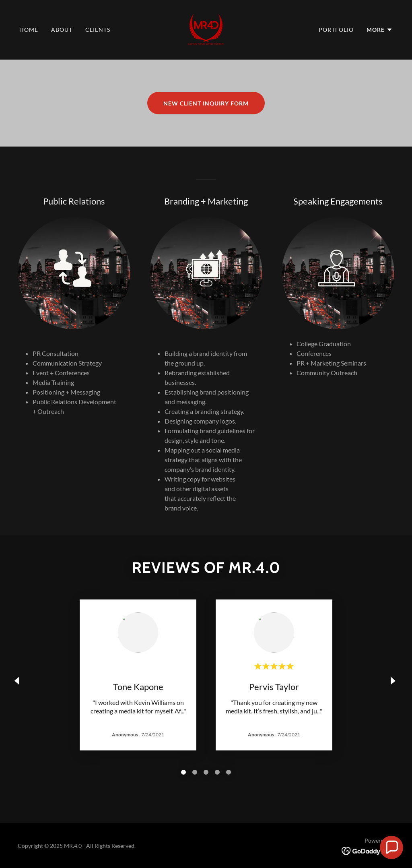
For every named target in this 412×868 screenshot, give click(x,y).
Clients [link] (98, 30)
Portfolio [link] (336, 30)
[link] (206, 29)
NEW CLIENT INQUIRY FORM (206, 103)
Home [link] (29, 30)
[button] (380, 30)
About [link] (62, 30)
